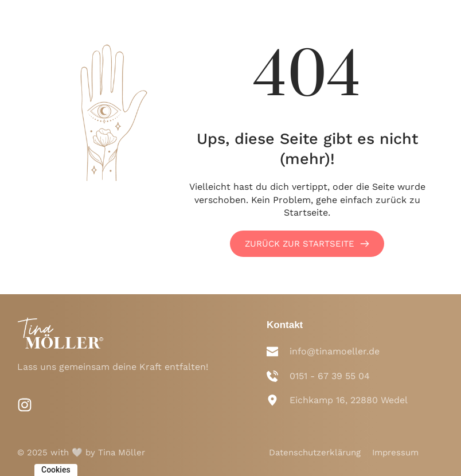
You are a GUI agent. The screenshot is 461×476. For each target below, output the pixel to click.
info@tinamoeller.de (335, 351)
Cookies (56, 470)
